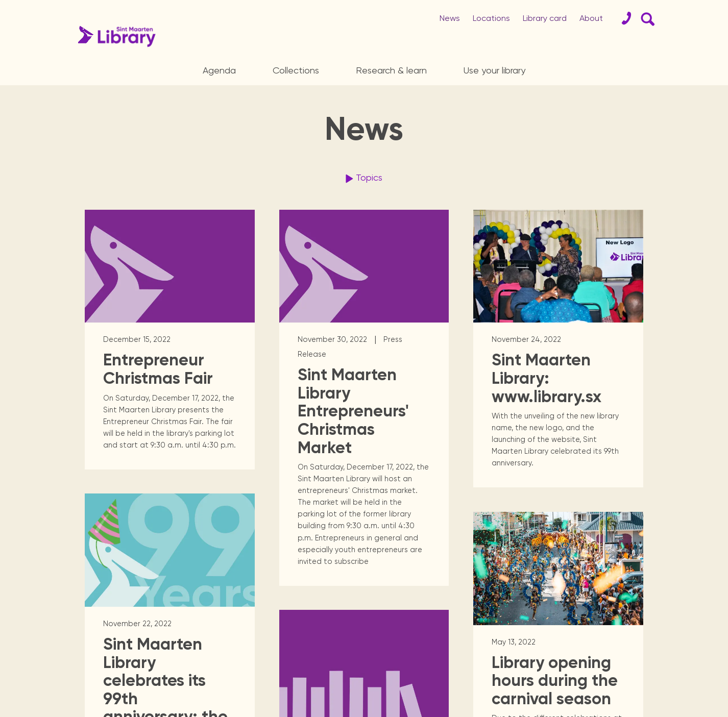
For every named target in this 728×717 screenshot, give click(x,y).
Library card (545, 18)
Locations (491, 18)
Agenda (219, 70)
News (450, 18)
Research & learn (391, 70)
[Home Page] (114, 36)
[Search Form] (646, 18)
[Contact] (622, 18)
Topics (362, 179)
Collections (296, 70)
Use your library (494, 70)
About (591, 18)
